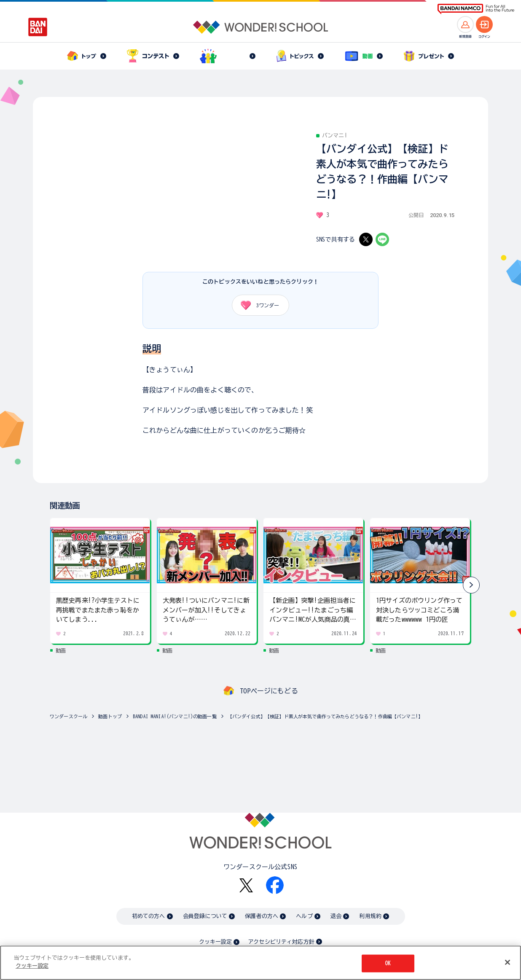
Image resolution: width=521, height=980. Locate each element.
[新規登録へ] (465, 24)
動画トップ (110, 716)
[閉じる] (508, 962)
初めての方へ (149, 916)
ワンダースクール (68, 716)
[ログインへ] (484, 24)
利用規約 (370, 916)
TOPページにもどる (269, 691)
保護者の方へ (262, 916)
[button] (471, 585)
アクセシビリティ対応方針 (281, 942)
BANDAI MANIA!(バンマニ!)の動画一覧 (175, 716)
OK (388, 963)
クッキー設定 (215, 942)
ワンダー (257, 305)
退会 (336, 916)
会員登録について (205, 916)
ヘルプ (304, 916)
